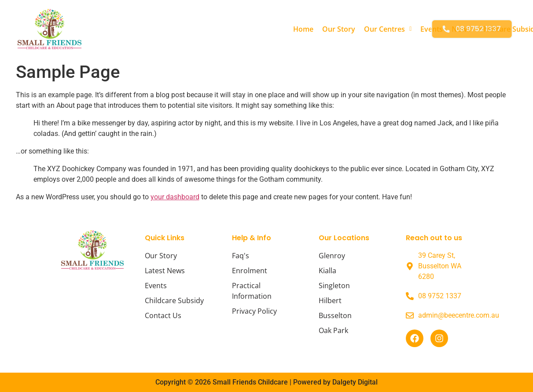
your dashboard (175, 197)
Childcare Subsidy (390, 29)
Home (184, 29)
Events (312, 29)
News (342, 29)
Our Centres (268, 29)
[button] (268, 29)
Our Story (219, 29)
